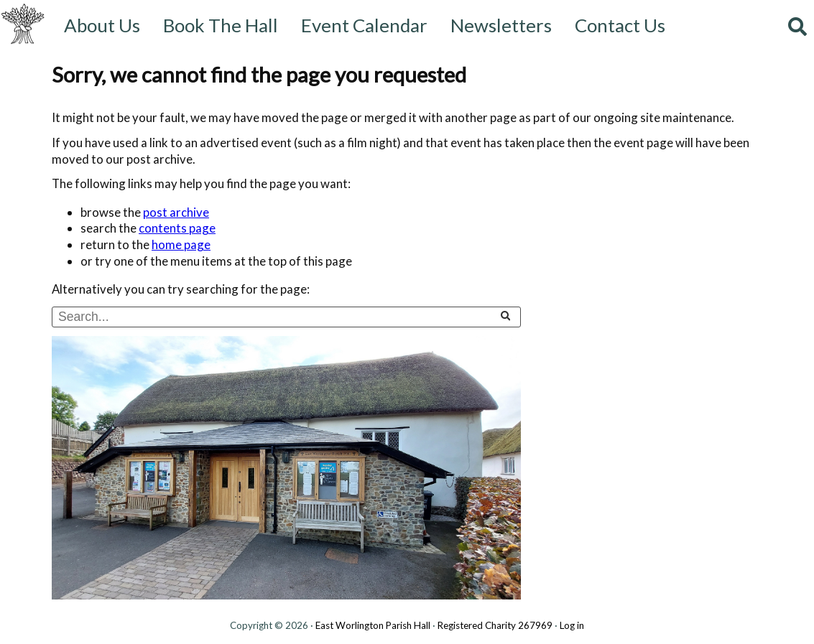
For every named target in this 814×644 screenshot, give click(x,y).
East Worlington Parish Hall (373, 625)
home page (181, 244)
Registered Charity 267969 (495, 625)
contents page (177, 228)
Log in (572, 625)
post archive (176, 212)
